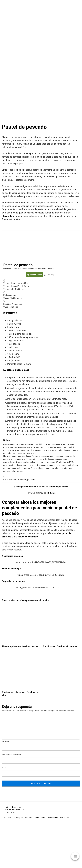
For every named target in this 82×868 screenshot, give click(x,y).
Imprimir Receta (34, 275)
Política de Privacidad (14, 810)
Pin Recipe (50, 275)
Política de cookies (13, 807)
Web (4, 768)
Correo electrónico (12, 755)
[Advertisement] (41, 101)
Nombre (6, 742)
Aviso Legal (10, 812)
